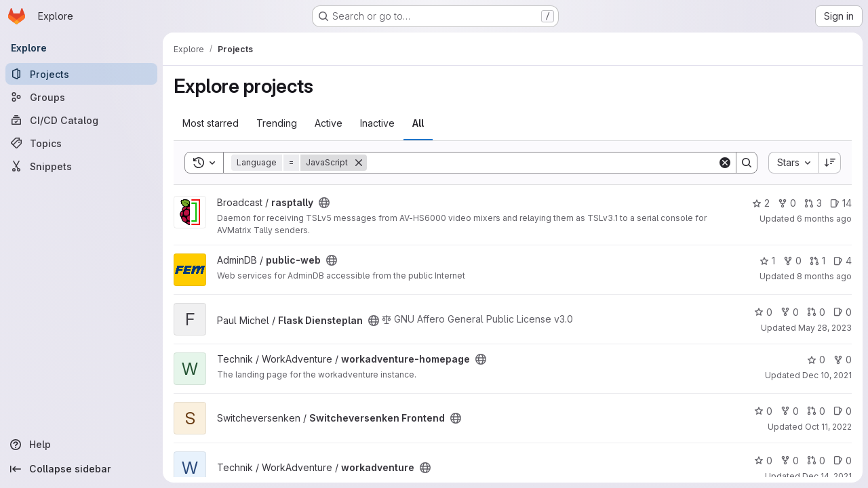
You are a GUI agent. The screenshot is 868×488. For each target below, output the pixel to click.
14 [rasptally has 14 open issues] (841, 203)
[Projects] (81, 74)
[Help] (81, 445)
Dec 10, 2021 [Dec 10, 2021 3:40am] (827, 375)
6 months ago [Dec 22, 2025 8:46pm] (824, 219)
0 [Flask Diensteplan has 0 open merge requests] (816, 312)
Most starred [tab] (211, 123)
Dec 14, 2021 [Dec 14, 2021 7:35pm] (827, 476)
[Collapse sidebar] (81, 469)
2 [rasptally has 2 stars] (761, 203)
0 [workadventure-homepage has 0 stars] (816, 360)
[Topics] (81, 143)
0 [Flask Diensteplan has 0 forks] (790, 312)
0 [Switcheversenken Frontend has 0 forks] (790, 411)
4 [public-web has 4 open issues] (843, 261)
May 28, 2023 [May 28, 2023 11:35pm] (825, 328)
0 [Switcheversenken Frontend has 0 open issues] (843, 411)
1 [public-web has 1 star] (767, 261)
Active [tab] (329, 123)
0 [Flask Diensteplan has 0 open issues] (843, 312)
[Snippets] (81, 166)
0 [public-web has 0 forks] (792, 261)
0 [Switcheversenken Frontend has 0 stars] (763, 411)
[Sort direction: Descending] (830, 163)
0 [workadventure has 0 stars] (763, 461)
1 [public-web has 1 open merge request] (817, 261)
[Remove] (359, 163)
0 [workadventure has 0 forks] (790, 461)
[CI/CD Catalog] (81, 120)
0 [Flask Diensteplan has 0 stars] (763, 312)
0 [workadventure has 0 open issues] (843, 461)
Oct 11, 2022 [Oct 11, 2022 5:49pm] (828, 427)
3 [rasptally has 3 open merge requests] (813, 203)
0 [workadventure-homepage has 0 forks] (843, 360)
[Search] (542, 163)
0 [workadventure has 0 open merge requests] (816, 461)
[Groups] (81, 97)
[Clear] (725, 163)
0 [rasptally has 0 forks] (787, 203)
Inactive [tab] (377, 123)
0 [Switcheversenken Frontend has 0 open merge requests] (816, 411)
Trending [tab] (277, 123)
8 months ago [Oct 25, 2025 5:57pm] (824, 276)
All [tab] (418, 123)
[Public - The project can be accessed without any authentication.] (324, 203)
